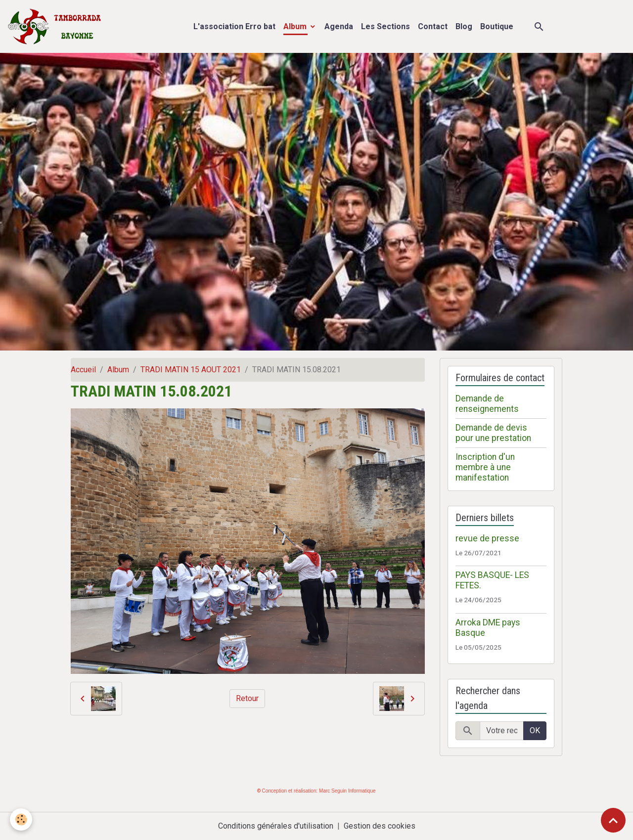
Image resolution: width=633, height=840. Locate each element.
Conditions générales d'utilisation (276, 826)
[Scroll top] (613, 820)
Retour (247, 698)
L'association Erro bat (234, 26)
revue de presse (487, 538)
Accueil (83, 370)
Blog (464, 26)
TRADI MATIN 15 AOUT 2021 (191, 370)
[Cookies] (21, 819)
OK (535, 730)
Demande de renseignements (487, 404)
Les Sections (385, 26)
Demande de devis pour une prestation (493, 433)
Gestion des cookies (380, 826)
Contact (433, 26)
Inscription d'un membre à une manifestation (485, 467)
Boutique (497, 26)
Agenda (339, 26)
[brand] (57, 26)
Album (296, 26)
